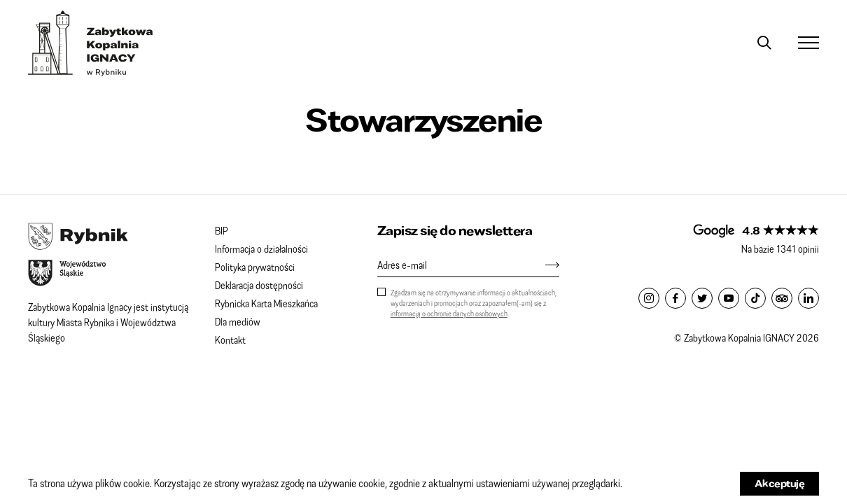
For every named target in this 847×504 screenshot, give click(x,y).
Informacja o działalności (261, 248)
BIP (222, 230)
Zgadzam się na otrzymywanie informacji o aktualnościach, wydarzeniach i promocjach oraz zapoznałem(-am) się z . (474, 303)
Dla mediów (238, 321)
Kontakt (230, 339)
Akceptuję (780, 483)
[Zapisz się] (545, 265)
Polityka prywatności (255, 267)
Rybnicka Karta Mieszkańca (266, 303)
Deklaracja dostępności (259, 285)
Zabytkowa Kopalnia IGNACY (91, 43)
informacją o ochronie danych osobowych (449, 313)
